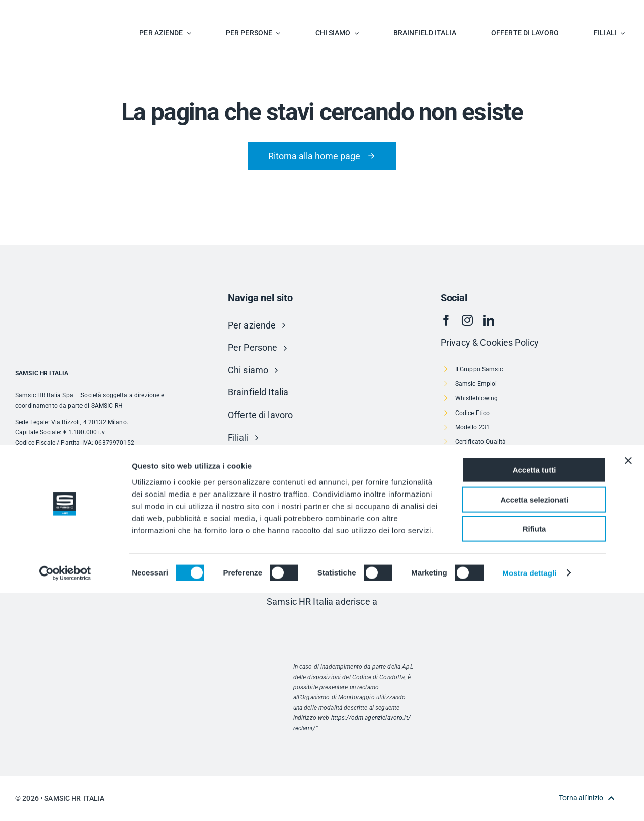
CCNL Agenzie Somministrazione (501, 471)
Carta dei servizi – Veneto (491, 500)
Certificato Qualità (481, 442)
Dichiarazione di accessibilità (496, 543)
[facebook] (446, 320)
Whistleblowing (477, 398)
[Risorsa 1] (322, 623)
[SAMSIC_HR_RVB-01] (43, 10)
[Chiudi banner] (628, 689)
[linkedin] (489, 320)
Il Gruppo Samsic (479, 369)
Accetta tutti (535, 698)
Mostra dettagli (529, 801)
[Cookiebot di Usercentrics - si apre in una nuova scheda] (65, 801)
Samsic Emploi (476, 384)
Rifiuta (535, 757)
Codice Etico (473, 413)
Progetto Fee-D (476, 514)
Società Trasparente (483, 529)
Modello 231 (473, 427)
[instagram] (467, 320)
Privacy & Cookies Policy (490, 342)
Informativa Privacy (483, 485)
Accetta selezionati (534, 728)
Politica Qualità (477, 456)
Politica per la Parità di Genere (498, 557)
